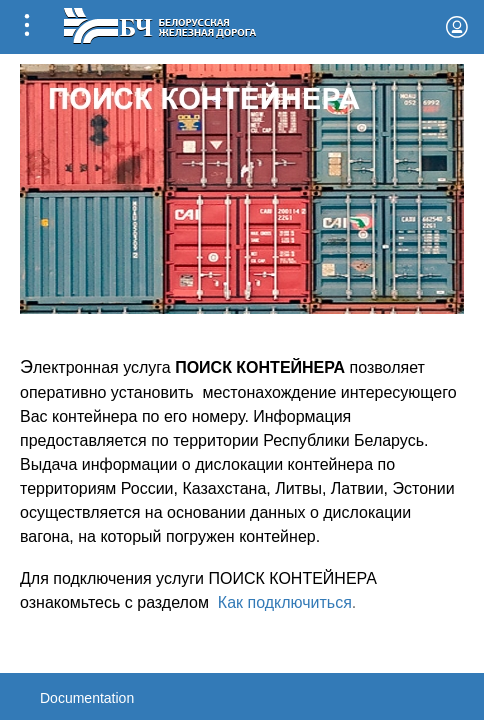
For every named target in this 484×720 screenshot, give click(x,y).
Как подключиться (285, 602)
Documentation (87, 698)
